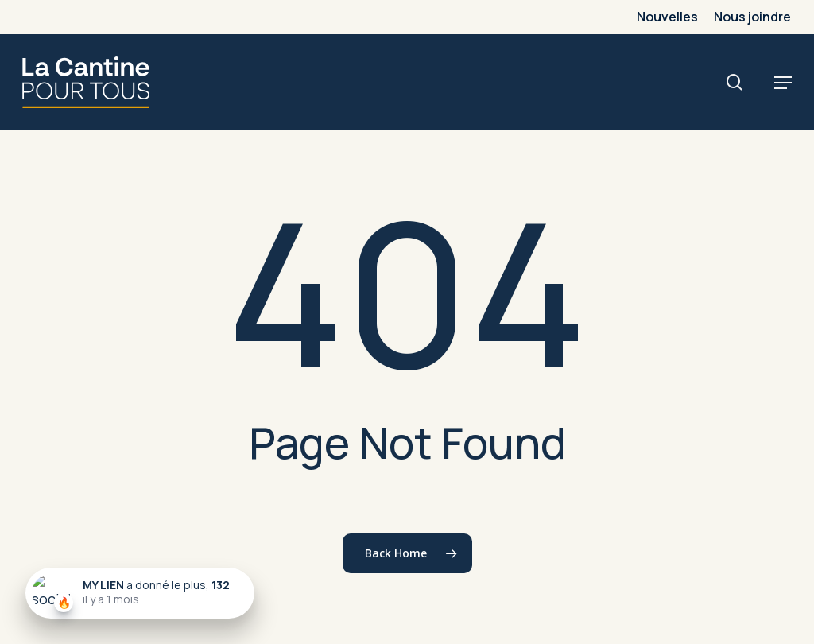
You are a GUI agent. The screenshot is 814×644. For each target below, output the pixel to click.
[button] (783, 83)
